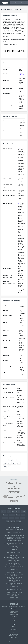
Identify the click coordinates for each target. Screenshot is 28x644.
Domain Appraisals (14, 613)
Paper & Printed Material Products (14, 577)
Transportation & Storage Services (14, 591)
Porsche (12, 518)
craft (5, 463)
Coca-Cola (5, 515)
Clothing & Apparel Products (14, 533)
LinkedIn (14, 630)
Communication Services (14, 534)
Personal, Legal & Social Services (14, 579)
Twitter (14, 626)
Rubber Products (14, 585)
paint (5, 467)
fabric (9, 467)
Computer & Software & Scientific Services (14, 537)
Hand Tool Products (14, 551)
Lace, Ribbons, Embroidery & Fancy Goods (14, 557)
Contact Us (14, 637)
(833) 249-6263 (14, 634)
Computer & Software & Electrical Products (14, 536)
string (19, 463)
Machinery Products (14, 563)
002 (19, 148)
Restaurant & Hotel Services (14, 582)
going (10, 460)
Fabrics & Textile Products (14, 545)
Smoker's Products (14, 586)
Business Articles (14, 614)
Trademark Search (14, 611)
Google (18, 515)
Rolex (17, 518)
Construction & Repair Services (14, 539)
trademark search (11, 607)
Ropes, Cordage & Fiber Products (14, 583)
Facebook (12, 515)
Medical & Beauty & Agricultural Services (14, 566)
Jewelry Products (14, 556)
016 (19, 203)
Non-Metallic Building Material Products (14, 574)
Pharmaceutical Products (14, 580)
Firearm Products (14, 546)
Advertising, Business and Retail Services (14, 529)
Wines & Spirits (14, 596)
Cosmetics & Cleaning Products (14, 540)
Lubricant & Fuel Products (14, 562)
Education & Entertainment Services (14, 542)
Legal (14, 622)
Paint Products (14, 576)
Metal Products (14, 569)
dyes (14, 463)
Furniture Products (14, 549)
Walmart (19, 521)
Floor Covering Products (14, 548)
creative (5, 460)
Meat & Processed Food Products (14, 565)
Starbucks (22, 518)
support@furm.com (14, 636)
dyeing (9, 463)
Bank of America (16, 512)
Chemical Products (14, 531)
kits (19, 460)
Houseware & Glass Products (14, 553)
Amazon (4, 512)
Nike (8, 521)
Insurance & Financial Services (14, 554)
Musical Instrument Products (14, 571)
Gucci (23, 515)
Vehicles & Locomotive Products (14, 594)
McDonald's (5, 518)
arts (15, 460)
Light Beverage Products (14, 560)
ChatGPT (24, 512)
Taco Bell (13, 521)
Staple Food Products (14, 588)
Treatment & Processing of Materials (14, 593)
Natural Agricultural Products (14, 573)
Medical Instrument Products (14, 568)
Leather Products (14, 559)
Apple (9, 512)
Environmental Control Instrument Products (14, 543)
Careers (14, 620)
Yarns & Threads (14, 597)
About (14, 619)
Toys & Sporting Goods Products (14, 590)
